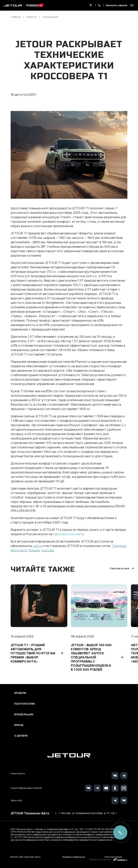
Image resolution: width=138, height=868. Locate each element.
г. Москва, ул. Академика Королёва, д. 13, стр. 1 (88, 813)
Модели (20, 693)
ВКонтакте (19, 550)
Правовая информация (74, 857)
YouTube (48, 550)
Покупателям (25, 704)
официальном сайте (69, 534)
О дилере (21, 736)
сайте (37, 546)
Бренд (19, 725)
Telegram (119, 546)
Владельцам (24, 714)
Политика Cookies (113, 857)
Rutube (34, 550)
